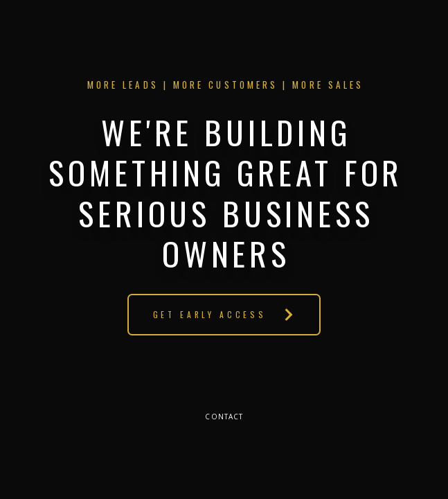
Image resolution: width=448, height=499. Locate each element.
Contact (224, 417)
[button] (224, 315)
